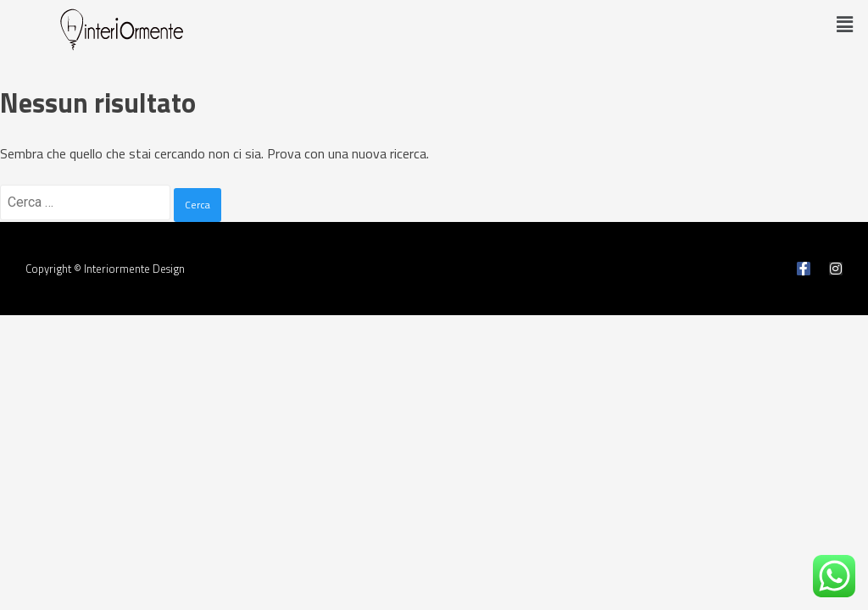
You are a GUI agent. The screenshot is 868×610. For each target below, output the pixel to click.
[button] (845, 24)
